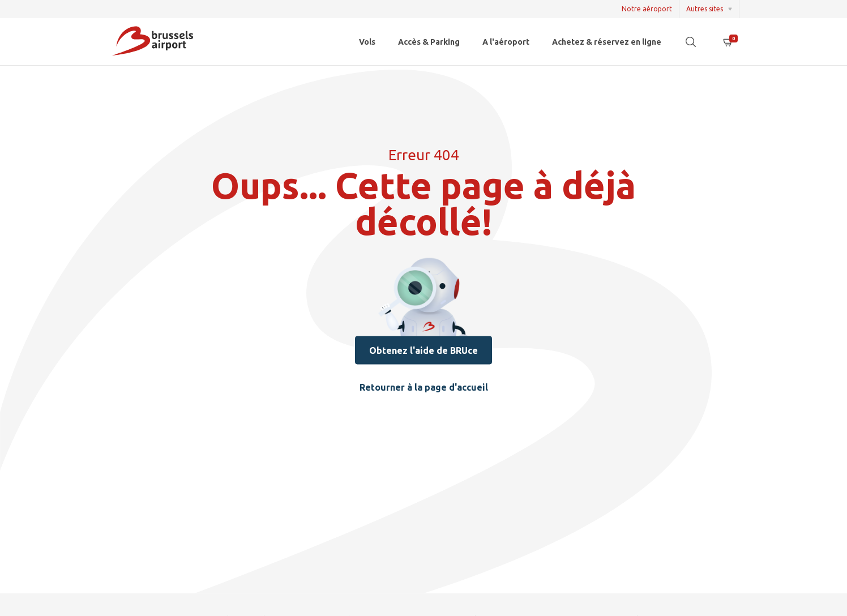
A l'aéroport (506, 42)
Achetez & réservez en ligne (607, 42)
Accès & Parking (429, 42)
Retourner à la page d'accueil (424, 387)
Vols (367, 42)
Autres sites (705, 9)
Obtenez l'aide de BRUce (423, 350)
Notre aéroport (647, 9)
